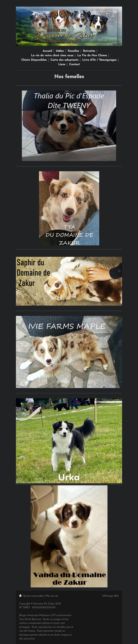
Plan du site (52, 596)
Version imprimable (32, 596)
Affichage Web (111, 596)
